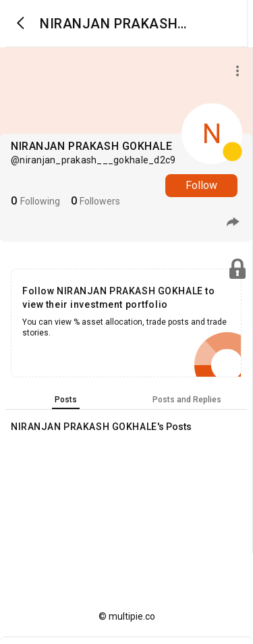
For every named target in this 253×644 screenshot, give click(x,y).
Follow (201, 185)
